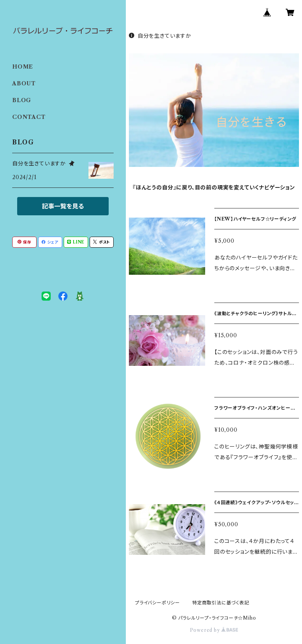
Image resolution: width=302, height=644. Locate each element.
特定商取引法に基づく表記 (221, 603)
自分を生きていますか (160, 36)
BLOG (22, 100)
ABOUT (24, 83)
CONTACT (29, 117)
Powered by (214, 630)
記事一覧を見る (63, 206)
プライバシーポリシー (157, 603)
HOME (23, 67)
